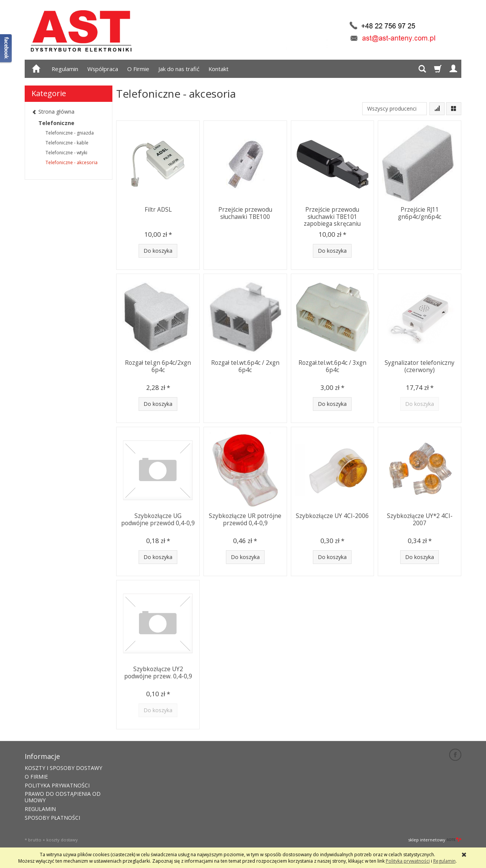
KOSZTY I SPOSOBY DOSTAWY (63, 768)
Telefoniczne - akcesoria (72, 162)
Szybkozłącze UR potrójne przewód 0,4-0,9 (245, 519)
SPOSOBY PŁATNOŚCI (52, 818)
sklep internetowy (435, 840)
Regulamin (65, 69)
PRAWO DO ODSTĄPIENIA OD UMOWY (63, 797)
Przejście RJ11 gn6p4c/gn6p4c (420, 213)
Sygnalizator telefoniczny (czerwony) (420, 366)
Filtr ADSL (158, 210)
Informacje (42, 756)
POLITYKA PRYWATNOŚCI (57, 785)
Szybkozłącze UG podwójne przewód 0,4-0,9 (158, 519)
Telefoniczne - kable (67, 143)
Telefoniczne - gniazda (70, 133)
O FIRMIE (36, 777)
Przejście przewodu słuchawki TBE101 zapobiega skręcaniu (332, 217)
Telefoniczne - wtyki (66, 153)
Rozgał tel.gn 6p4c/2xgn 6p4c (158, 366)
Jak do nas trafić (179, 69)
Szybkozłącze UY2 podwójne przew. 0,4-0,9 (158, 672)
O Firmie (138, 69)
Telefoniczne (56, 123)
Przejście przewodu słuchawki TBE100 (245, 213)
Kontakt (219, 69)
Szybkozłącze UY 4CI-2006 (332, 516)
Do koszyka (158, 251)
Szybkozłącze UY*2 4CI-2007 (420, 519)
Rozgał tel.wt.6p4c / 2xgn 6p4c (245, 366)
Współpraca (103, 69)
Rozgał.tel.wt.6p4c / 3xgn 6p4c (332, 366)
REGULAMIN (40, 809)
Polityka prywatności (408, 861)
